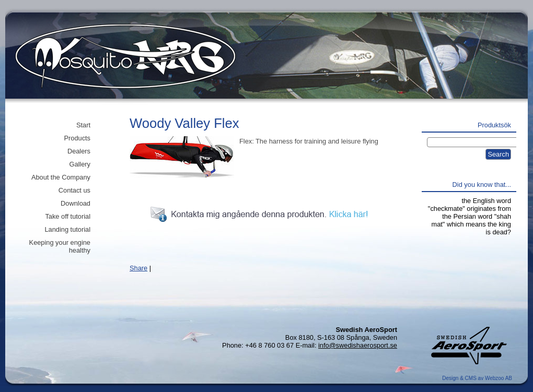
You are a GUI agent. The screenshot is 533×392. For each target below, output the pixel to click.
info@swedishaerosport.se (358, 345)
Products (77, 138)
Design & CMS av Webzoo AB (477, 378)
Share (138, 268)
